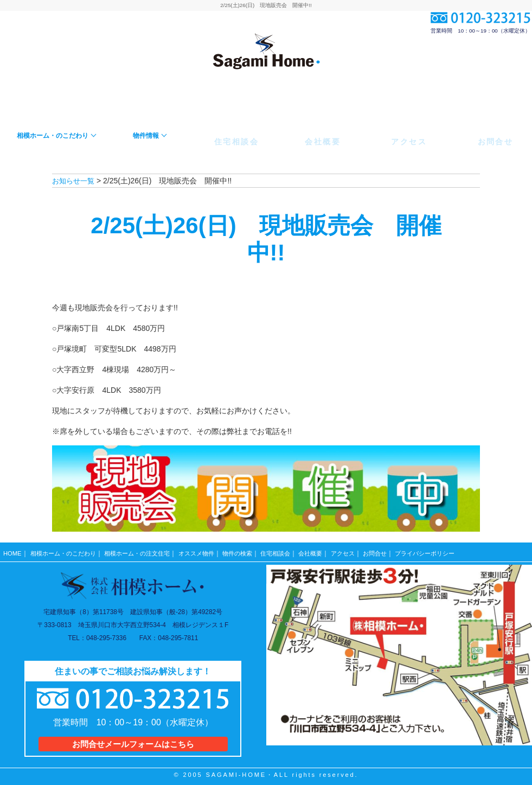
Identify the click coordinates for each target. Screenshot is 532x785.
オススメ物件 (210, 551)
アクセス (367, 551)
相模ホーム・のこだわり (66, 551)
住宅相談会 (294, 551)
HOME (12, 551)
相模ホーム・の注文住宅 (146, 551)
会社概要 (332, 551)
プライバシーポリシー (455, 551)
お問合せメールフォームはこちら (133, 740)
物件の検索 (254, 551)
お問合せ (401, 551)
